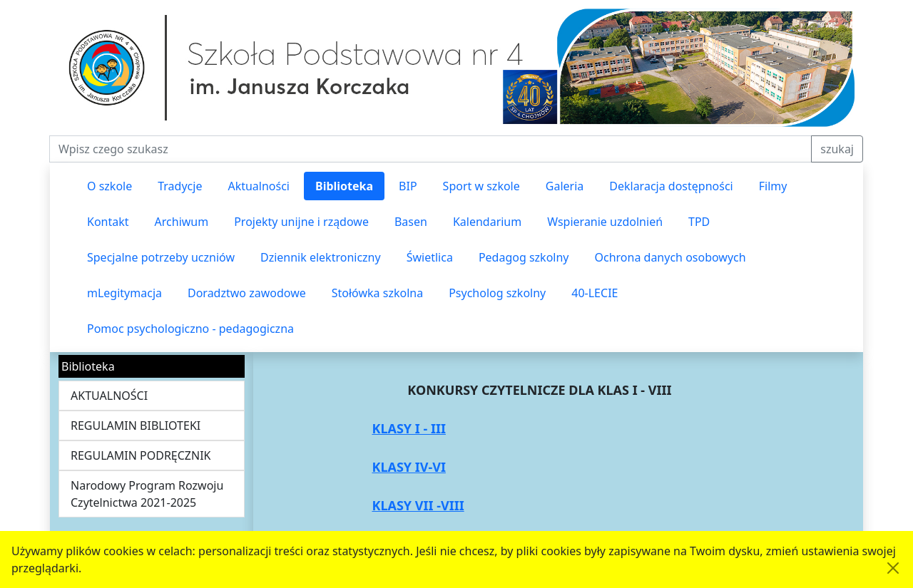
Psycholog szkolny (497, 293)
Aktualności (259, 186)
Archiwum (182, 222)
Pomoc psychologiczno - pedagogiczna (190, 329)
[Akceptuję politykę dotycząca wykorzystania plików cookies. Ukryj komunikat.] (893, 568)
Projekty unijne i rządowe (301, 222)
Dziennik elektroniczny (321, 257)
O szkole (109, 186)
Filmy (773, 186)
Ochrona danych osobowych (670, 257)
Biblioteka (344, 186)
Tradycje (180, 186)
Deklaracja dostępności (671, 186)
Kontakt (108, 222)
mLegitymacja (124, 293)
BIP (408, 186)
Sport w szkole (481, 186)
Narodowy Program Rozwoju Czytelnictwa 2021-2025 (147, 494)
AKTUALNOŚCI (109, 396)
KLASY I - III (408, 428)
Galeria (565, 186)
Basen (411, 222)
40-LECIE (595, 293)
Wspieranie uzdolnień (605, 222)
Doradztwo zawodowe (247, 293)
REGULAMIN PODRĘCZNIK (141, 455)
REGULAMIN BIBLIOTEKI (136, 425)
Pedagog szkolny (524, 257)
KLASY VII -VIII (418, 505)
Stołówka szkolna (377, 293)
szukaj (837, 149)
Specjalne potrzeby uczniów (161, 257)
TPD (699, 222)
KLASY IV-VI (409, 467)
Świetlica (430, 257)
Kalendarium (487, 222)
